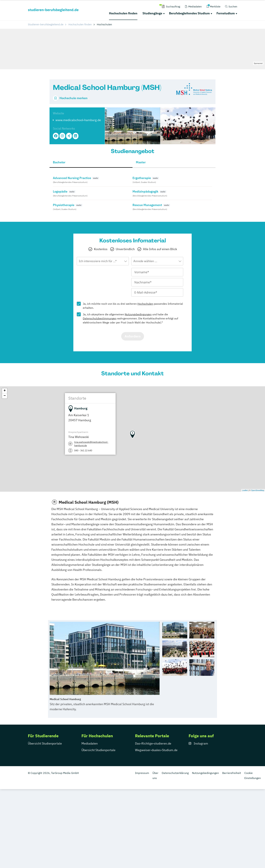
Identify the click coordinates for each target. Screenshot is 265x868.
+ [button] (5, 391)
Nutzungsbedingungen (138, 314)
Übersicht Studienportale (45, 743)
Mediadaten (90, 743)
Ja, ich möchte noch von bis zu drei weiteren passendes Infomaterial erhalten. (133, 306)
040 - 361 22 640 (83, 450)
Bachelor (59, 162)
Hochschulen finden (123, 13)
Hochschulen (145, 304)
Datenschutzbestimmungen (100, 318)
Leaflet (245, 490)
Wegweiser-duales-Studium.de (156, 750)
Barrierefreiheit (232, 773)
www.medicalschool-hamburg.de (78, 120)
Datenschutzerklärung (175, 773)
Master (141, 162)
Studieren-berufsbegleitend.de (46, 24)
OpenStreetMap (258, 490)
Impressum (142, 773)
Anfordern (133, 336)
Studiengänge (152, 13)
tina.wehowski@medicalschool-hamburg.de (91, 444)
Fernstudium (226, 13)
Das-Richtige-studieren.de (153, 743)
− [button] (5, 396)
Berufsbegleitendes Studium (189, 13)
